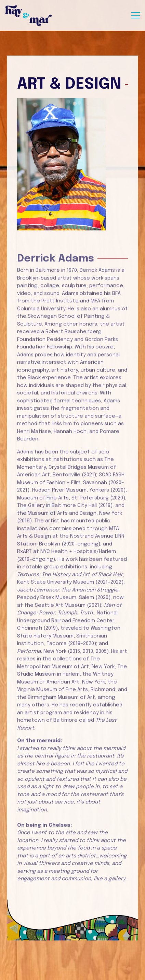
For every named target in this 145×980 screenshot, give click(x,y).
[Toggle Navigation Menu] (136, 15)
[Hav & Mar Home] (29, 15)
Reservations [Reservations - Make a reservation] (73, 955)
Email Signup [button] (73, 972)
